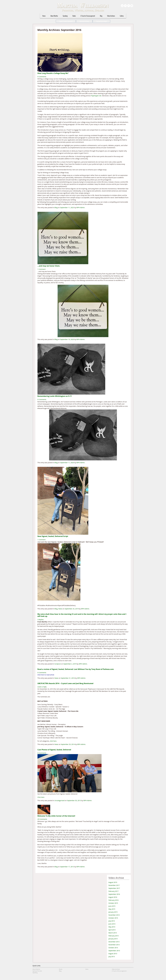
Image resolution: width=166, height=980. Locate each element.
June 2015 (112, 906)
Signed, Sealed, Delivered (66, 21)
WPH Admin (81, 208)
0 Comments (42, 77)
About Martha (54, 16)
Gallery (122, 16)
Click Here (41, 797)
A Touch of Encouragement (88, 16)
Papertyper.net (96, 96)
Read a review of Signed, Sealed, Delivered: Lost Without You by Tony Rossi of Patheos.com (76, 669)
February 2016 (113, 900)
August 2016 (113, 897)
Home (44, 16)
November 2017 (114, 885)
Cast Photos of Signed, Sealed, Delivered (54, 750)
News (60, 609)
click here (53, 741)
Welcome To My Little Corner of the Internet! (56, 816)
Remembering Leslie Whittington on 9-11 (55, 396)
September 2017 (114, 888)
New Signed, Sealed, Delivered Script (53, 536)
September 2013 (114, 951)
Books (74, 16)
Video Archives (111, 16)
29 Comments (42, 819)
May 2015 (112, 909)
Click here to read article (46, 675)
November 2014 (114, 915)
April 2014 (112, 930)
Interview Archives (84, 21)
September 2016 (114, 894)
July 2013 (112, 957)
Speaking (65, 16)
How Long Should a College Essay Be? (53, 73)
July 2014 (112, 921)
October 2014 (113, 918)
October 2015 (113, 903)
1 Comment (41, 269)
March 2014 (113, 933)
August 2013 (113, 954)
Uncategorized (59, 800)
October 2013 (113, 948)
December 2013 (114, 942)
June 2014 (112, 924)
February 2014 (113, 936)
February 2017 (113, 891)
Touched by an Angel (101, 21)
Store (87, 969)
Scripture (58, 664)
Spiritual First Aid (37, 971)
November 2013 (114, 945)
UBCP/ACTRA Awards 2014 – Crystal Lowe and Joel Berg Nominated (65, 683)
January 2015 (113, 912)
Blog (101, 16)
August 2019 (113, 882)
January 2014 (113, 939)
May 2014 (112, 927)
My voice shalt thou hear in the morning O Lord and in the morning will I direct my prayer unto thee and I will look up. (82, 615)
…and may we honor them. (49, 266)
